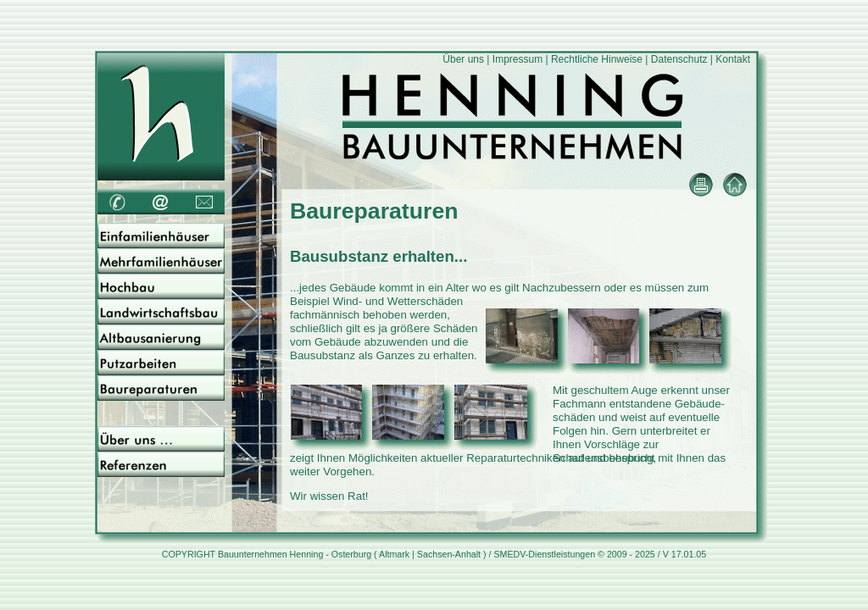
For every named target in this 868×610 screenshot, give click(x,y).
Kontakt (733, 59)
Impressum (517, 59)
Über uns (463, 59)
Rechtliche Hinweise (597, 59)
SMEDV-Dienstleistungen (544, 554)
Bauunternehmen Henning (270, 554)
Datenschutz (679, 59)
